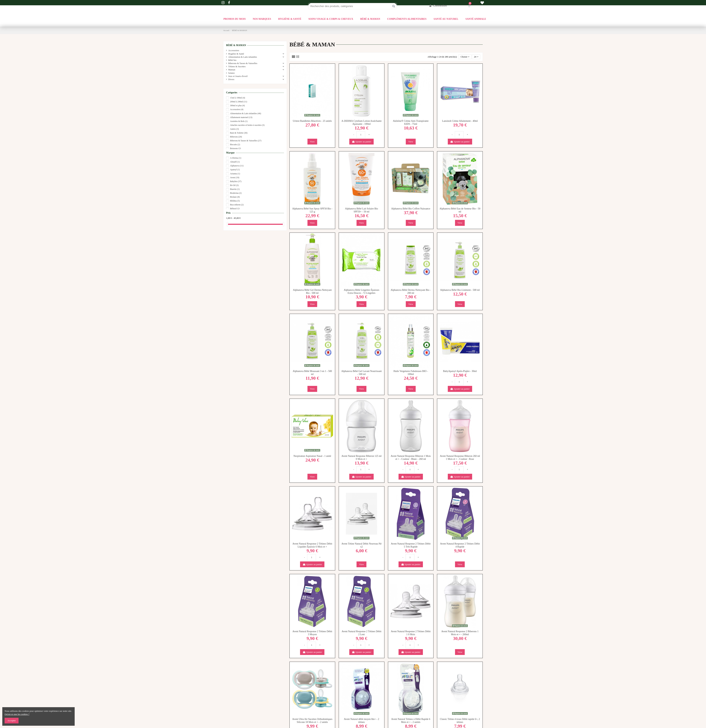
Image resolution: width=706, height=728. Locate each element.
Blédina (235, 201)
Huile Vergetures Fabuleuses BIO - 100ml (411, 373)
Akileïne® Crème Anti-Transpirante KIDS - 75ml (411, 122)
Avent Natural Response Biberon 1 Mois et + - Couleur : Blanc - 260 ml (411, 458)
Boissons (235, 148)
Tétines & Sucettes (237, 66)
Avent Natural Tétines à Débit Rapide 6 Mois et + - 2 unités (411, 721)
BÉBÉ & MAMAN (236, 45)
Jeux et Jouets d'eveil (238, 76)
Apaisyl (235, 170)
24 (476, 57)
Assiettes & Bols (239, 121)
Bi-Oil (234, 185)
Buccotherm (237, 205)
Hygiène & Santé (236, 54)
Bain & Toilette (239, 133)
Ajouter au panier (361, 142)
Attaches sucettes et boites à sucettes (247, 125)
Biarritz (235, 189)
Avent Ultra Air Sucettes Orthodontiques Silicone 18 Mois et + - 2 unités (312, 721)
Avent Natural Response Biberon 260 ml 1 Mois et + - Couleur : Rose (460, 458)
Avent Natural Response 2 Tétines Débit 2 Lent (361, 633)
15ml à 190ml (237, 98)
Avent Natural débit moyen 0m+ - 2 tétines (361, 721)
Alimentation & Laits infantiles (243, 57)
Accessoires (234, 50)
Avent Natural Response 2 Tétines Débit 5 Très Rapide (411, 545)
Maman (232, 70)
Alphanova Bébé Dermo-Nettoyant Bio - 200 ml (411, 291)
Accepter (12, 721)
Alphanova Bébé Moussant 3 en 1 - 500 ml (312, 373)
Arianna (235, 174)
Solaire (231, 73)
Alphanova (237, 166)
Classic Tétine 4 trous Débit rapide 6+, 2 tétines (460, 721)
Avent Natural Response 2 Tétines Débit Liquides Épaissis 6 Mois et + (312, 545)
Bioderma (236, 193)
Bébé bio (232, 60)
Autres (234, 129)
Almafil (235, 162)
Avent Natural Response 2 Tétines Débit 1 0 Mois (411, 633)
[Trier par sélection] (465, 57)
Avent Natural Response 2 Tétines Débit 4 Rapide (460, 545)
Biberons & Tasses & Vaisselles (243, 63)
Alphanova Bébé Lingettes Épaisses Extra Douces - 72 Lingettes (362, 291)
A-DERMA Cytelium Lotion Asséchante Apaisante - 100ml (361, 122)
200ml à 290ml (239, 102)
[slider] (227, 224)
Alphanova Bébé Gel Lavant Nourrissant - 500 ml (362, 373)
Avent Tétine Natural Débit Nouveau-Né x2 (361, 545)
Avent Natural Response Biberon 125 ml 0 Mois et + (362, 458)
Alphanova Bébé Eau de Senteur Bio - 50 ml (460, 210)
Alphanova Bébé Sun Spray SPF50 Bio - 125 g (312, 210)
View (312, 142)
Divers (231, 79)
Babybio (236, 181)
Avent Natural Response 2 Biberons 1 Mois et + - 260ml (460, 633)
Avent (235, 178)
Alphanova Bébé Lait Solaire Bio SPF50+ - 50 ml (362, 210)
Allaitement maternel (241, 117)
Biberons (236, 137)
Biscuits (235, 145)
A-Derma (236, 158)
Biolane (235, 197)
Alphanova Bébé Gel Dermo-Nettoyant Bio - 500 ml (312, 291)
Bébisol (235, 209)
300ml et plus (237, 106)
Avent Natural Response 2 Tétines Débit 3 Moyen (312, 633)
